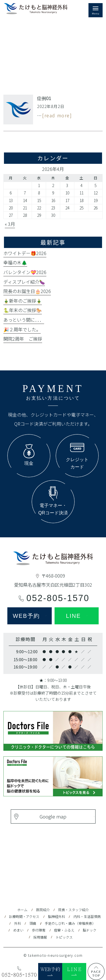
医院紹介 (43, 910)
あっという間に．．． (24, 320)
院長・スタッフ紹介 (73, 910)
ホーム (22, 910)
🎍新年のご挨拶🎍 (23, 301)
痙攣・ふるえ (64, 930)
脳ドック (90, 930)
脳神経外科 (57, 916)
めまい (18, 930)
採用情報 (40, 937)
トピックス (64, 937)
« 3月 (10, 224)
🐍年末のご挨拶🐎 (23, 310)
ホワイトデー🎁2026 (25, 253)
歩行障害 (39, 930)
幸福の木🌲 (15, 262)
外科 (18, 923)
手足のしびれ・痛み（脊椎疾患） (70, 923)
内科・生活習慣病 (87, 916)
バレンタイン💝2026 (25, 272)
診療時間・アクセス (24, 916)
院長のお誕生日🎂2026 (27, 291)
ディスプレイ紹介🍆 (24, 282)
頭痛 (33, 923)
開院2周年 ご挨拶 (23, 339)
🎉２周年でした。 (22, 329)
